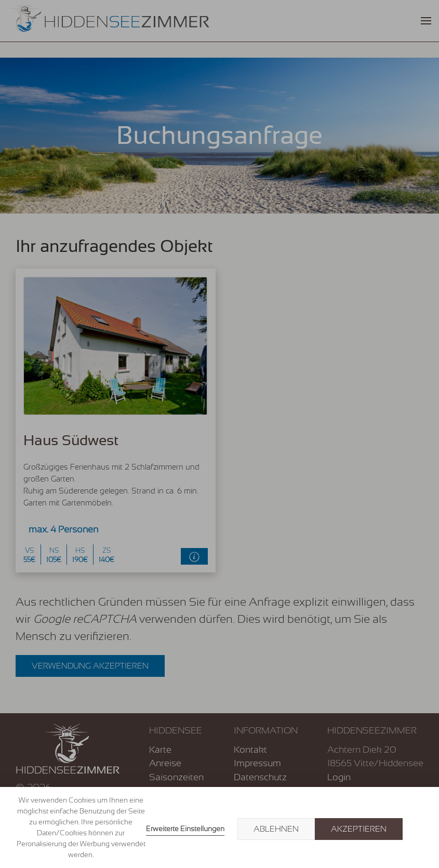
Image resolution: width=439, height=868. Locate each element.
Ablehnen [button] (276, 829)
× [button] (419, 829)
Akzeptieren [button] (359, 829)
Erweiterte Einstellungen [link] (185, 829)
